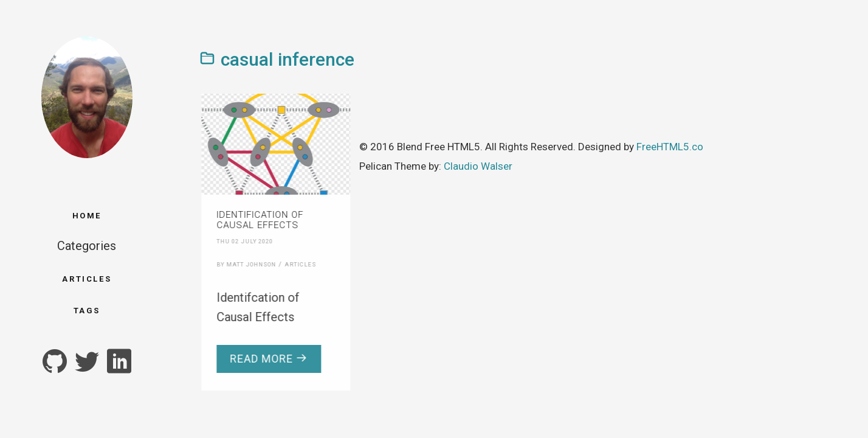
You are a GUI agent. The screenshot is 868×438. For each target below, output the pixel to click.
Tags (87, 311)
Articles (87, 279)
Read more (265, 359)
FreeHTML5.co (670, 147)
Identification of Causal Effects (256, 220)
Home (87, 216)
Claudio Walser (478, 166)
